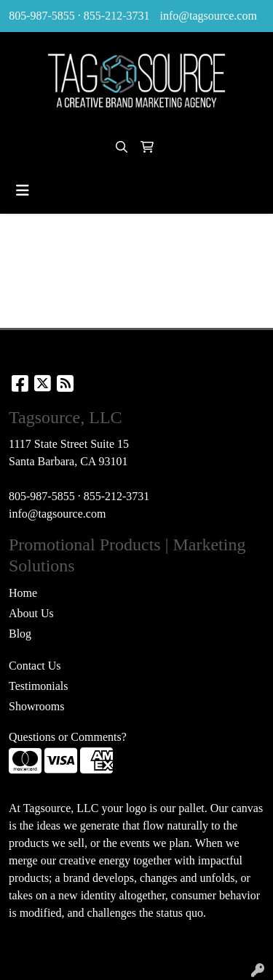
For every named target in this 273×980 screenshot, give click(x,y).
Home (23, 593)
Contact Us (35, 666)
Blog (20, 634)
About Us (31, 613)
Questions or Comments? (68, 737)
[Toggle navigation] (23, 190)
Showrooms (36, 706)
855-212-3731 (117, 16)
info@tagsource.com (208, 16)
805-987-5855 (42, 16)
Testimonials (39, 686)
